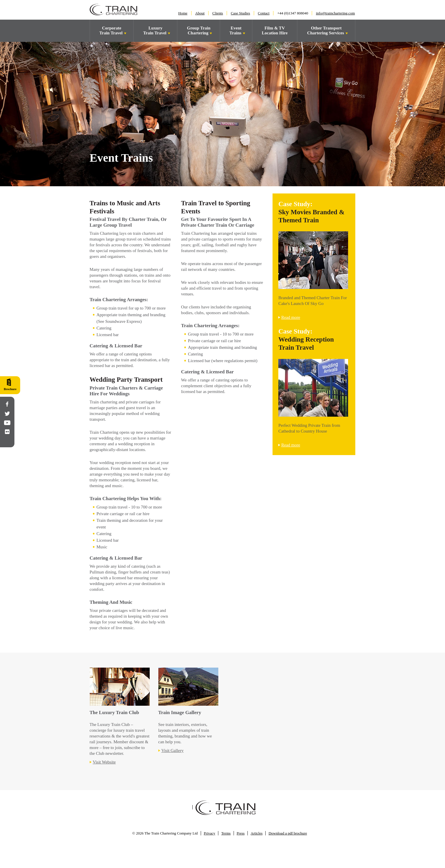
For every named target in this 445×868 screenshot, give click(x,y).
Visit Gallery (173, 750)
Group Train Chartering (199, 30)
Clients (218, 13)
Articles (257, 833)
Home (183, 13)
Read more (291, 317)
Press (241, 833)
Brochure (10, 389)
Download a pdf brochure (288, 833)
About (200, 13)
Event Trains (236, 30)
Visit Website (104, 762)
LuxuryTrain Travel (155, 30)
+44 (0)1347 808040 (293, 13)
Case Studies (240, 13)
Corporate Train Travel (111, 30)
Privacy (210, 833)
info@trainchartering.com (335, 13)
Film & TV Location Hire (275, 30)
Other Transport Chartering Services (326, 30)
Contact (264, 13)
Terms (226, 833)
